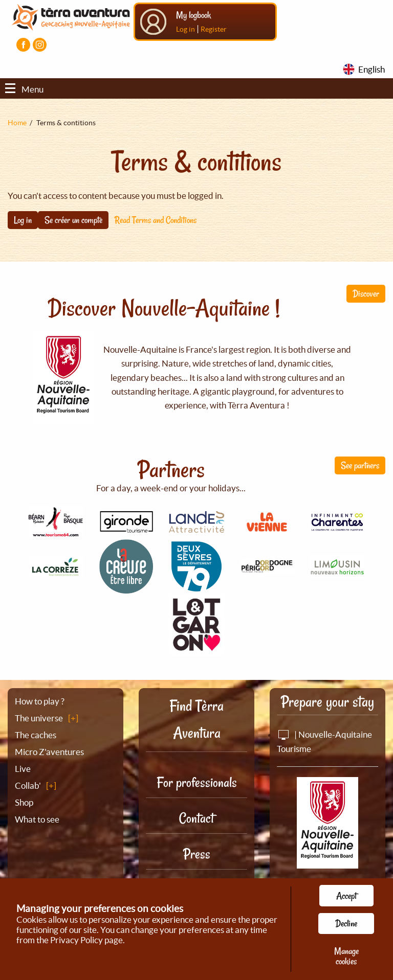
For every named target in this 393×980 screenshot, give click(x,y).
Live (23, 769)
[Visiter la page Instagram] (40, 45)
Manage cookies (346, 956)
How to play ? (40, 701)
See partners (360, 465)
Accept (346, 896)
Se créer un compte (73, 220)
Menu (24, 89)
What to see (37, 819)
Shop (24, 802)
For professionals (197, 782)
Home (17, 123)
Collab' (28, 785)
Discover (366, 293)
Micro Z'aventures (49, 752)
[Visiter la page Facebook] (23, 45)
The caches (36, 735)
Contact (196, 818)
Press (197, 854)
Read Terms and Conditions (156, 220)
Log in (185, 29)
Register (214, 29)
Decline (346, 923)
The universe (39, 718)
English (372, 69)
